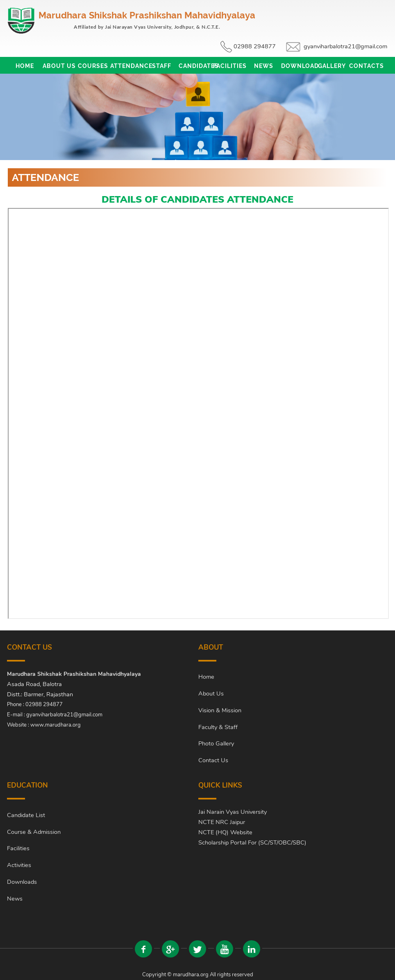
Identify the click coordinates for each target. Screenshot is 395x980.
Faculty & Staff (218, 727)
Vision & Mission (220, 710)
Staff (162, 66)
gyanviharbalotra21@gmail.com (345, 46)
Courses (93, 66)
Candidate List (26, 815)
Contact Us (213, 760)
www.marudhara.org (56, 725)
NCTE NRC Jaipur (222, 822)
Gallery (332, 66)
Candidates (196, 66)
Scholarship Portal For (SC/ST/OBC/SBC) (252, 842)
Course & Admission (34, 832)
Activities (19, 865)
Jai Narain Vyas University (233, 812)
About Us (59, 66)
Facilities (230, 66)
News (264, 66)
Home (25, 66)
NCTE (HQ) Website (225, 832)
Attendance (127, 66)
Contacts (366, 66)
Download (298, 66)
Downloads (22, 882)
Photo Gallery (216, 743)
